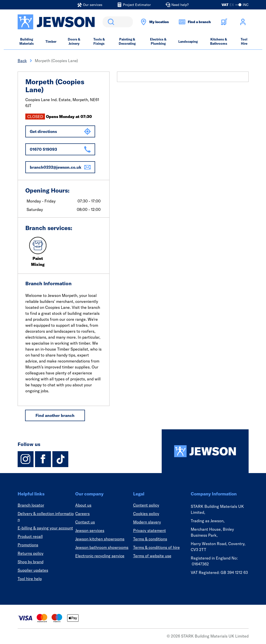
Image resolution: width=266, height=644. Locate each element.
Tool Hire (244, 41)
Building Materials (27, 41)
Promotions (28, 545)
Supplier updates (33, 570)
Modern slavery (147, 522)
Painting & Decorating (127, 41)
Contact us (85, 522)
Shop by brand (31, 562)
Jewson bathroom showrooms (102, 547)
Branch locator (31, 505)
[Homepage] (205, 451)
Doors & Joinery (74, 41)
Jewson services (90, 530)
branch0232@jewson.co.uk (60, 167)
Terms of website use (152, 556)
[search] (118, 22)
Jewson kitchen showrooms (100, 539)
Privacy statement (150, 530)
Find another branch (55, 415)
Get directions (60, 131)
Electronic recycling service (100, 556)
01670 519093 (60, 149)
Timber (51, 41)
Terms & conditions (150, 539)
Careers (82, 514)
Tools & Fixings (99, 41)
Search (110, 22)
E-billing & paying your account (45, 528)
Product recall (30, 536)
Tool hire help (30, 579)
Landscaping (188, 41)
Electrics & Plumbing (158, 41)
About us (83, 505)
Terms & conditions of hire (156, 547)
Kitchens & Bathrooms (219, 41)
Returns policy (31, 553)
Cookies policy (146, 514)
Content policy (146, 505)
